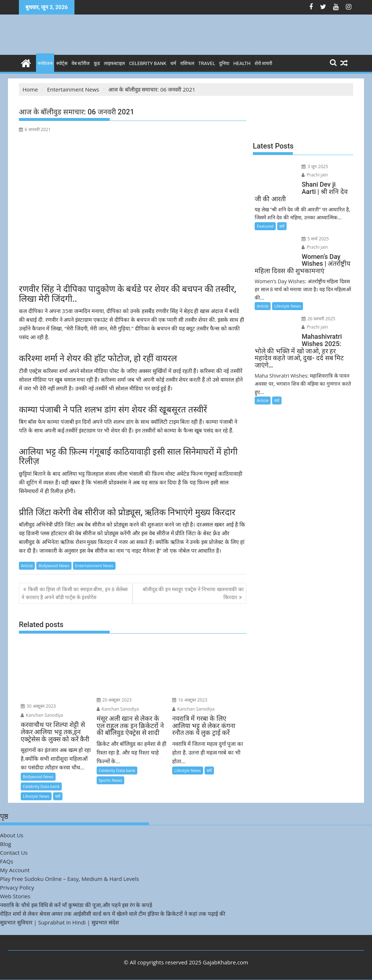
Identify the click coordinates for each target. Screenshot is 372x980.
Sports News (110, 780)
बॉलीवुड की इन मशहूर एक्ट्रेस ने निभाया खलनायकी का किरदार (193, 593)
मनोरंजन (45, 63)
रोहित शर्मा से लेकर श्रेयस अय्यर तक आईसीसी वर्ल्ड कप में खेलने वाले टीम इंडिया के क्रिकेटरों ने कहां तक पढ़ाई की (113, 914)
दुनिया (224, 63)
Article (27, 566)
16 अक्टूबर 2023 (190, 700)
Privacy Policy (17, 887)
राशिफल (187, 63)
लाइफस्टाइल (114, 63)
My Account (15, 870)
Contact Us (14, 853)
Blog (6, 844)
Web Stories (15, 896)
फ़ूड (97, 63)
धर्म (173, 63)
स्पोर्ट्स (62, 63)
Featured (265, 226)
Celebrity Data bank (41, 786)
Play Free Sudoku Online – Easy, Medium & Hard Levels (70, 879)
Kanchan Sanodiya (42, 715)
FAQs (7, 861)
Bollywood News (54, 566)
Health (242, 63)
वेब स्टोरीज (81, 63)
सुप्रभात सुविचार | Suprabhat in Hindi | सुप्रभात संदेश (59, 922)
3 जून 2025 (315, 166)
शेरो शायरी (263, 63)
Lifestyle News (36, 796)
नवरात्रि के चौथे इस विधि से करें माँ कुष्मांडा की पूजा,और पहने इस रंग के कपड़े (76, 905)
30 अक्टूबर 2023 (38, 706)
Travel (207, 63)
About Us (12, 835)
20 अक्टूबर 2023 (114, 700)
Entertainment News (94, 566)
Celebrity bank (148, 63)
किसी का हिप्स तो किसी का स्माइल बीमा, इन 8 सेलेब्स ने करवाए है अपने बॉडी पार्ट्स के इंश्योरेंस (74, 593)
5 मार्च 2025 (315, 239)
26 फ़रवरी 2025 (318, 319)
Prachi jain (315, 175)
